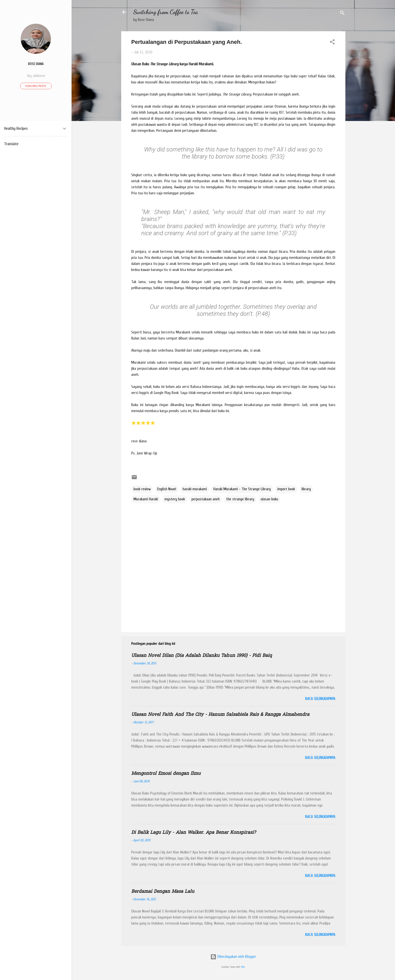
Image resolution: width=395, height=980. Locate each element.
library (306, 489)
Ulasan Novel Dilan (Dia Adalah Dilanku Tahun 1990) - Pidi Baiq (202, 656)
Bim (243, 967)
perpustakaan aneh (206, 499)
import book (286, 489)
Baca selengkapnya (320, 699)
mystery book (175, 499)
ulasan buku (269, 499)
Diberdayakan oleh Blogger (233, 957)
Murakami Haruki (146, 499)
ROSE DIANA (36, 64)
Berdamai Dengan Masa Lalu (163, 892)
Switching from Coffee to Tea (166, 12)
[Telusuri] (342, 14)
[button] (332, 43)
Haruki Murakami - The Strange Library (242, 489)
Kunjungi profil (36, 86)
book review (142, 489)
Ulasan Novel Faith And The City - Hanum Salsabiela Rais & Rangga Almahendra (220, 715)
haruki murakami (195, 489)
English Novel (167, 489)
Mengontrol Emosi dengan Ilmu (166, 774)
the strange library (240, 499)
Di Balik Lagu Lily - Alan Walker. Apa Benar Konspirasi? (193, 833)
